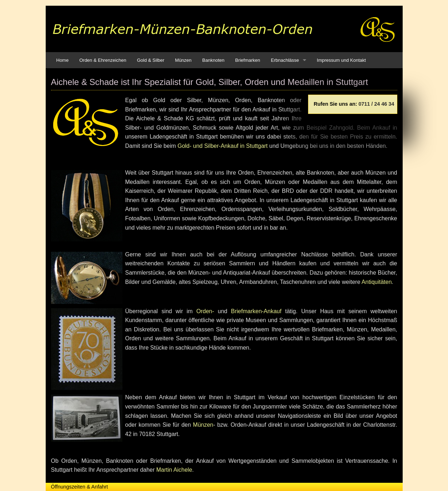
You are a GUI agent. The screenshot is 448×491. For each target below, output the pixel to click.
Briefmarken (248, 60)
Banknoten (213, 60)
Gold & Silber (151, 60)
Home (63, 60)
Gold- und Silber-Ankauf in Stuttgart (223, 146)
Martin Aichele (174, 470)
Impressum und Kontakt (341, 60)
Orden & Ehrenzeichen (103, 60)
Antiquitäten (377, 282)
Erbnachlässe (285, 60)
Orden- (205, 311)
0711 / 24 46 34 (376, 104)
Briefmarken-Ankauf (256, 311)
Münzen (183, 60)
